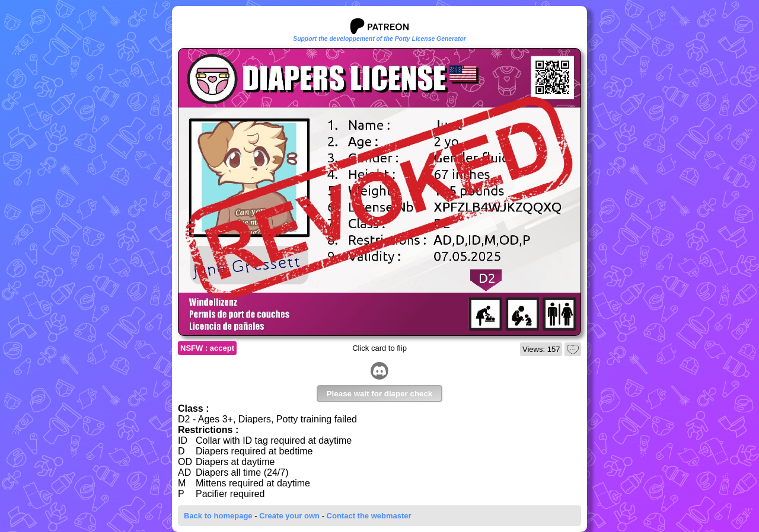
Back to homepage (218, 516)
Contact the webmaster (369, 516)
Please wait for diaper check (380, 394)
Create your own (289, 516)
